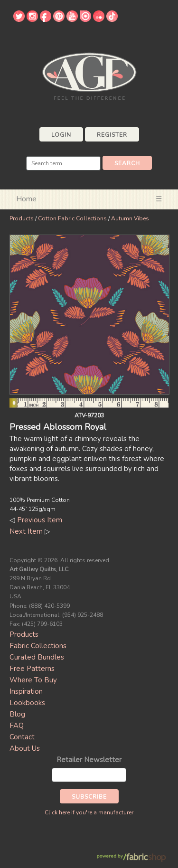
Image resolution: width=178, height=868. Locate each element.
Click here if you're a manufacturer (89, 812)
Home (26, 199)
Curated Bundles (37, 657)
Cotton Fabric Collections (72, 218)
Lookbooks (27, 703)
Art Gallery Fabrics (89, 75)
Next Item (26, 531)
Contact (22, 737)
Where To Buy (33, 680)
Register (112, 135)
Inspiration (26, 691)
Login (61, 135)
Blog (17, 714)
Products (22, 218)
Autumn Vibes (130, 218)
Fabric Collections (38, 646)
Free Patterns (32, 669)
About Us (25, 748)
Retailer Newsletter (89, 760)
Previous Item (40, 520)
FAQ (17, 726)
